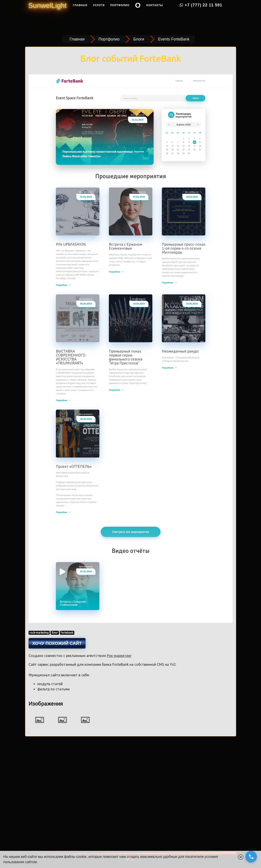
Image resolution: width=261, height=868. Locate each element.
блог (55, 633)
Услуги (99, 16)
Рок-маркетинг (119, 656)
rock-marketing (39, 633)
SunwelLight (47, 16)
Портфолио (120, 16)
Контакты (155, 16)
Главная (80, 16)
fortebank (67, 633)
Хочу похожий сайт (57, 643)
